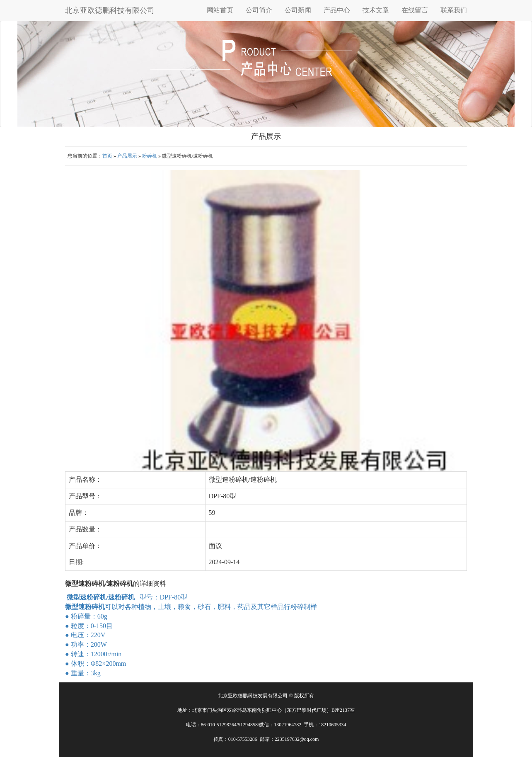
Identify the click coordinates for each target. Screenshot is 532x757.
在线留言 (415, 10)
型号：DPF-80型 (127, 597)
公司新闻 (298, 10)
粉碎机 (150, 156)
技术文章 (376, 10)
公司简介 (259, 10)
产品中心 (337, 10)
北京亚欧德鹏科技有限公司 (110, 10)
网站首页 (220, 10)
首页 (107, 156)
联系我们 (454, 10)
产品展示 (127, 156)
